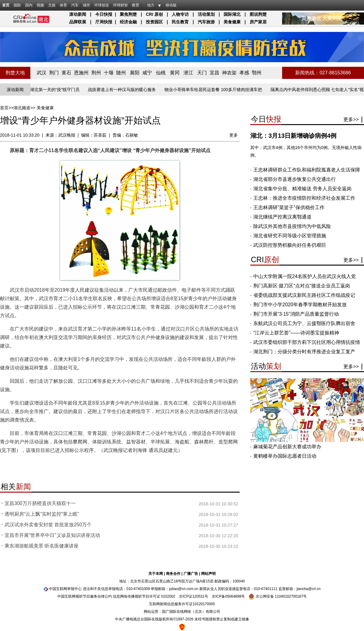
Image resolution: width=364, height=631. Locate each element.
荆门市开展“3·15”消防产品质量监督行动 (296, 314)
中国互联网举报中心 (65, 589)
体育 (63, 5)
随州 (121, 73)
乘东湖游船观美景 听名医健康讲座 (42, 546)
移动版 (171, 5)
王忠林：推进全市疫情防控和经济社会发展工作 (304, 198)
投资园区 (154, 22)
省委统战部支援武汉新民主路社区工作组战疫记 (304, 295)
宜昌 (214, 73)
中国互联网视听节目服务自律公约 (85, 596)
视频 (40, 5)
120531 (198, 596)
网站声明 (208, 574)
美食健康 (232, 22)
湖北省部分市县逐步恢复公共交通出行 (295, 179)
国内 (29, 5)
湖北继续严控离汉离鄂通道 (282, 217)
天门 (202, 73)
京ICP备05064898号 (228, 596)
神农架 (229, 73)
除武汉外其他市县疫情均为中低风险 (292, 226)
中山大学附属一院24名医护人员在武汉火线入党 (305, 276)
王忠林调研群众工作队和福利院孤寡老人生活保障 (307, 170)
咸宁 (147, 73)
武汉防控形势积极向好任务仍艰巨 (290, 245)
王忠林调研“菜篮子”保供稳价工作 (289, 207)
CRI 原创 (154, 14)
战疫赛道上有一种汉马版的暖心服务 (123, 90)
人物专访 (180, 14)
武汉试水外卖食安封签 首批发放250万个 (48, 525)
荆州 (96, 73)
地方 (151, 5)
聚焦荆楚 (128, 14)
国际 (17, 5)
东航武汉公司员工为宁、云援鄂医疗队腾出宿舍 (304, 323)
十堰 (109, 73)
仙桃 (161, 73)
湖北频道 (22, 108)
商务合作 (173, 574)
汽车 (75, 5)
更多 (234, 135)
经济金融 (128, 22)
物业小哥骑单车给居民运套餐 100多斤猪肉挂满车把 (215, 90)
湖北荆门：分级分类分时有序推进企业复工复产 (304, 352)
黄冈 (175, 73)
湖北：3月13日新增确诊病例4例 (293, 136)
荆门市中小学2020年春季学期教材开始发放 (300, 305)
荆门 (54, 73)
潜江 (188, 73)
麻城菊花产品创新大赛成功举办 (287, 447)
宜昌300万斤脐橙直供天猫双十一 (40, 503)
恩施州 (81, 73)
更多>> (351, 119)
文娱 (52, 5)
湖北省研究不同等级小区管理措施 (290, 236)
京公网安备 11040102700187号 (278, 596)
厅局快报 (104, 22)
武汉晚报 (67, 135)
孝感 (244, 73)
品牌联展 (78, 22)
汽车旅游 (206, 22)
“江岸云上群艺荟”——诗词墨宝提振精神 (296, 333)
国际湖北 (232, 14)
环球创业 (102, 5)
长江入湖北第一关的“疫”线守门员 (50, 90)
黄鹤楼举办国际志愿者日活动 (285, 456)
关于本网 (156, 574)
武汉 (42, 73)
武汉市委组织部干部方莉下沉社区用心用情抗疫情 (307, 342)
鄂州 (257, 73)
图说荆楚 (258, 14)
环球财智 (120, 5)
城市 (86, 5)
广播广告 (191, 574)
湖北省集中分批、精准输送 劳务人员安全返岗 (302, 189)
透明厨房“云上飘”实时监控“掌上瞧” (42, 514)
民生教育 (180, 22)
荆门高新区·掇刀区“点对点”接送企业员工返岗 (302, 286)
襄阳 (135, 73)
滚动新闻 (78, 14)
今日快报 (104, 14)
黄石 (66, 73)
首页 (6, 5)
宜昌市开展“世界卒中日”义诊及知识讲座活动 (52, 535)
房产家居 (258, 22)
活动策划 (206, 14)
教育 (136, 5)
